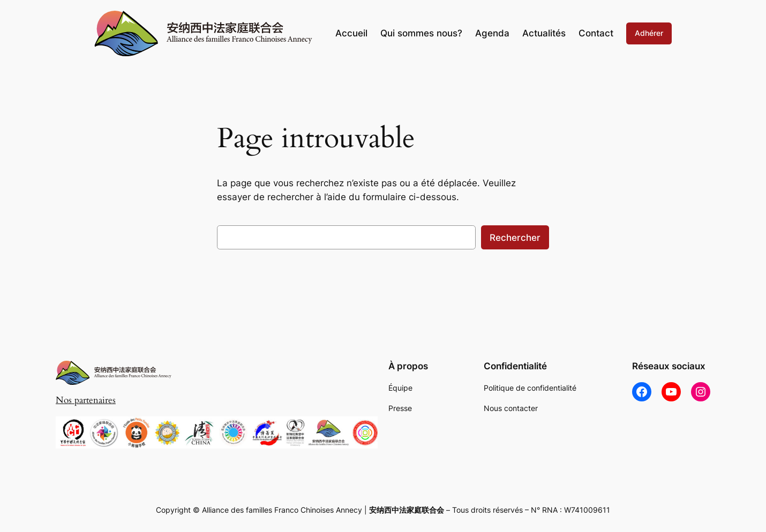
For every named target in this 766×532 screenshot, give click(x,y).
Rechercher (515, 238)
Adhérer (649, 33)
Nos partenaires (86, 400)
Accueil (351, 33)
